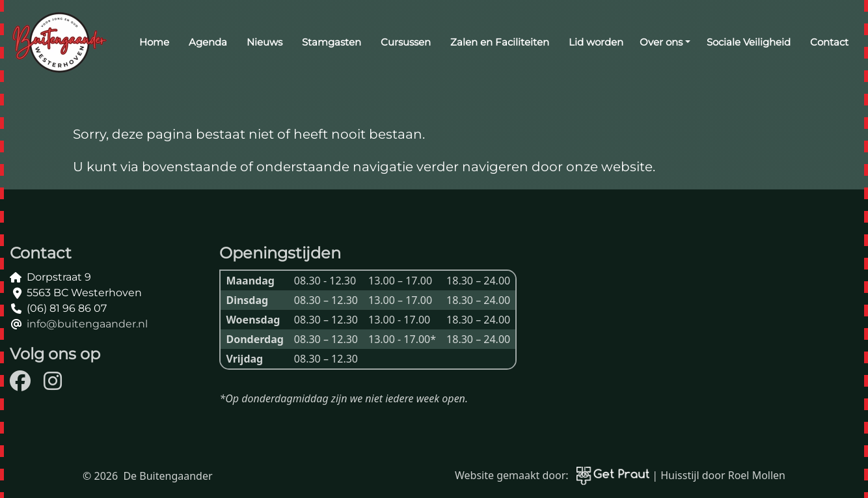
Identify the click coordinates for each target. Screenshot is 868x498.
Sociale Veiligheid (749, 42)
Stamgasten (332, 42)
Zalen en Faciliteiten (500, 42)
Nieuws (264, 42)
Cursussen (406, 42)
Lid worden (596, 42)
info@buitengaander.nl (87, 324)
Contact (829, 42)
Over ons (661, 42)
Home (154, 42)
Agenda (208, 42)
